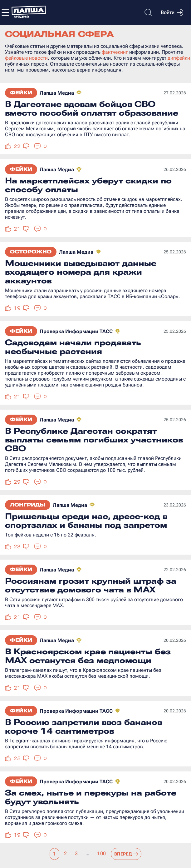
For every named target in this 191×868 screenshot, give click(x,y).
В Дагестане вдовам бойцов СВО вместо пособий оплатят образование (92, 108)
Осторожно (31, 252)
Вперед (126, 854)
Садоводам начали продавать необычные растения (73, 347)
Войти (172, 12)
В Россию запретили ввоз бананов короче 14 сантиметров (83, 726)
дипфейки (179, 58)
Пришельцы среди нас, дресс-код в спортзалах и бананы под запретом (86, 521)
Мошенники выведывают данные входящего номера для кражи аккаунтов (81, 272)
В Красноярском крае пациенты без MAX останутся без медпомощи (88, 656)
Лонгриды (28, 505)
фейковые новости (26, 58)
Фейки (21, 93)
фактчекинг (115, 52)
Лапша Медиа (57, 93)
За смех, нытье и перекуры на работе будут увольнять (91, 797)
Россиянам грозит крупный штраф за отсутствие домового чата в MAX (91, 585)
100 (101, 853)
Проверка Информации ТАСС (76, 331)
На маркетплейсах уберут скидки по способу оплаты (88, 185)
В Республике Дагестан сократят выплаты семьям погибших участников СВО (94, 440)
